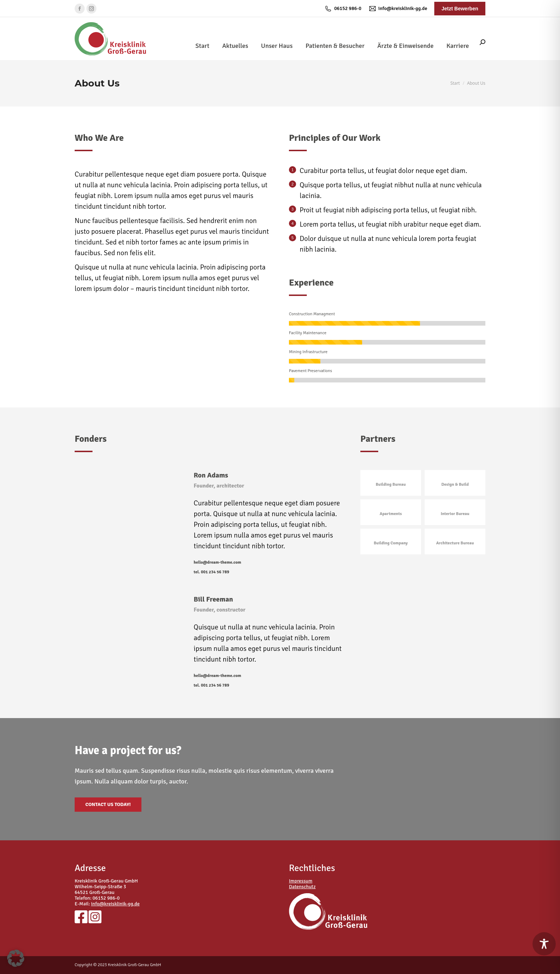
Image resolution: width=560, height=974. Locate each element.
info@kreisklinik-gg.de (398, 9)
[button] (16, 958)
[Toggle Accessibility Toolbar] (544, 944)
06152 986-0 (343, 9)
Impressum (301, 881)
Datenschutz (302, 887)
